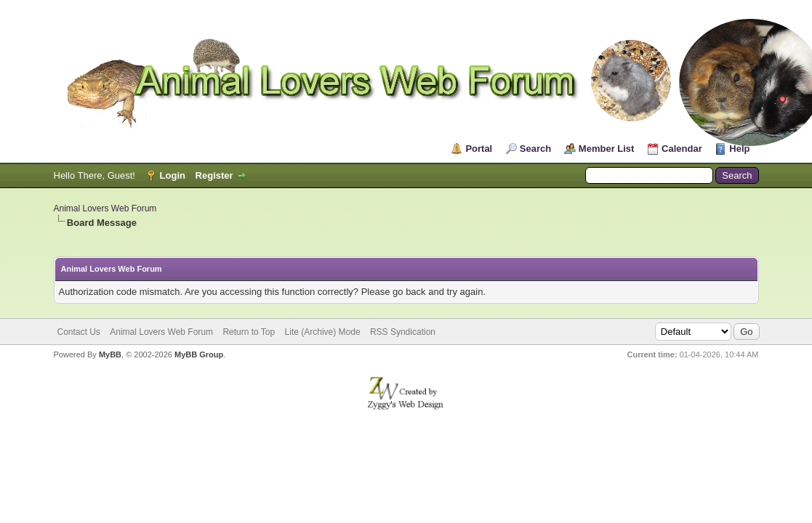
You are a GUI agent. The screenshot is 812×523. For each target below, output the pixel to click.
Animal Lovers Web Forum (105, 208)
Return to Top (249, 332)
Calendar (682, 149)
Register (214, 175)
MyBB (110, 354)
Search (535, 149)
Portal (479, 149)
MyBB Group (199, 354)
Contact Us (79, 332)
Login (173, 175)
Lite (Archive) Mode (323, 332)
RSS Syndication (403, 332)
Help (739, 149)
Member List (607, 149)
